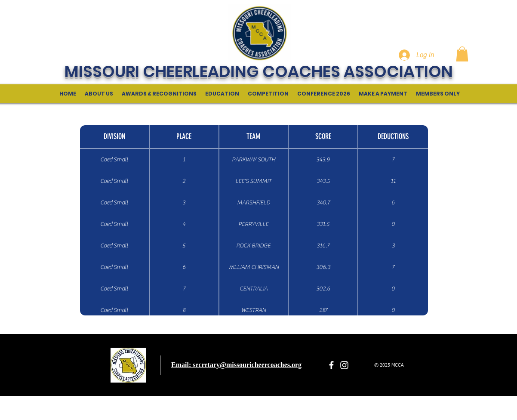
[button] (462, 54)
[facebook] (331, 365)
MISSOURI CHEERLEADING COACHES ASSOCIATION (259, 71)
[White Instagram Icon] (344, 365)
